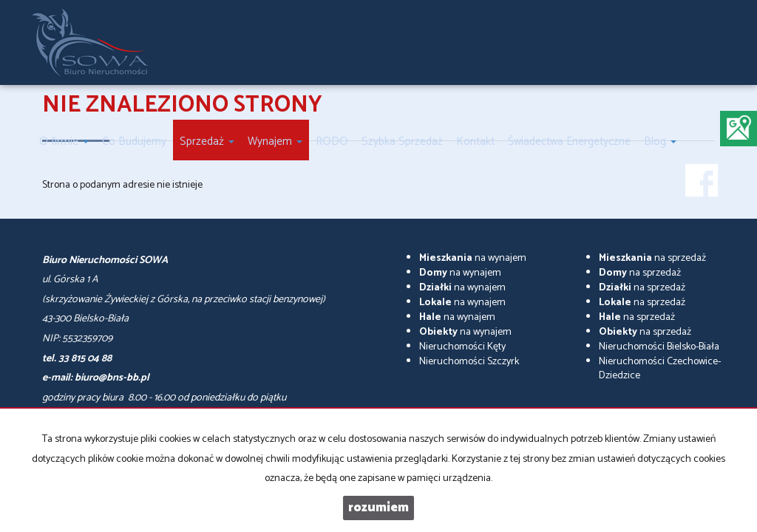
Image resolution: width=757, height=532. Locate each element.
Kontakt (475, 141)
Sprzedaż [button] (207, 141)
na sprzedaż (652, 258)
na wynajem (473, 258)
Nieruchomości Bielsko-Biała (659, 347)
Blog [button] (660, 141)
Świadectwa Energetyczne (569, 141)
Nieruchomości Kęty (462, 347)
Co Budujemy (134, 141)
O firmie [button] (64, 141)
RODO (332, 141)
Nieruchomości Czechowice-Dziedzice (660, 369)
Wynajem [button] (275, 141)
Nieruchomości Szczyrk (469, 362)
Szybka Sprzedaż (402, 141)
